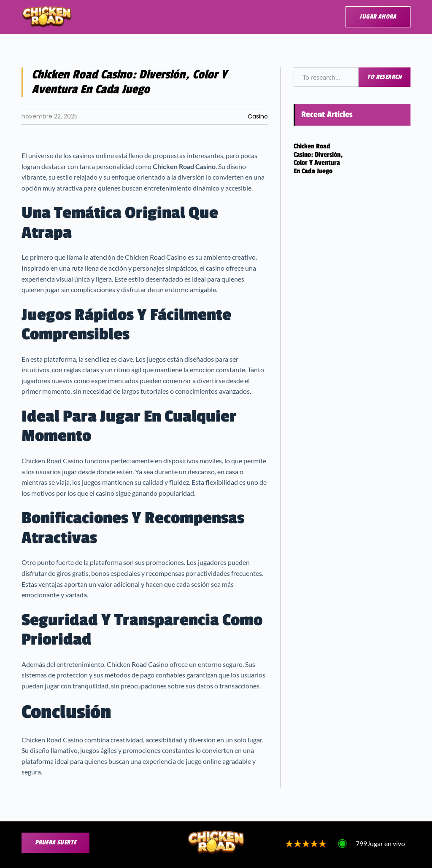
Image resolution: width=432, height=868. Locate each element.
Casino (258, 116)
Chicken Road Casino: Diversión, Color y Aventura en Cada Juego (318, 159)
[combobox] (326, 77)
